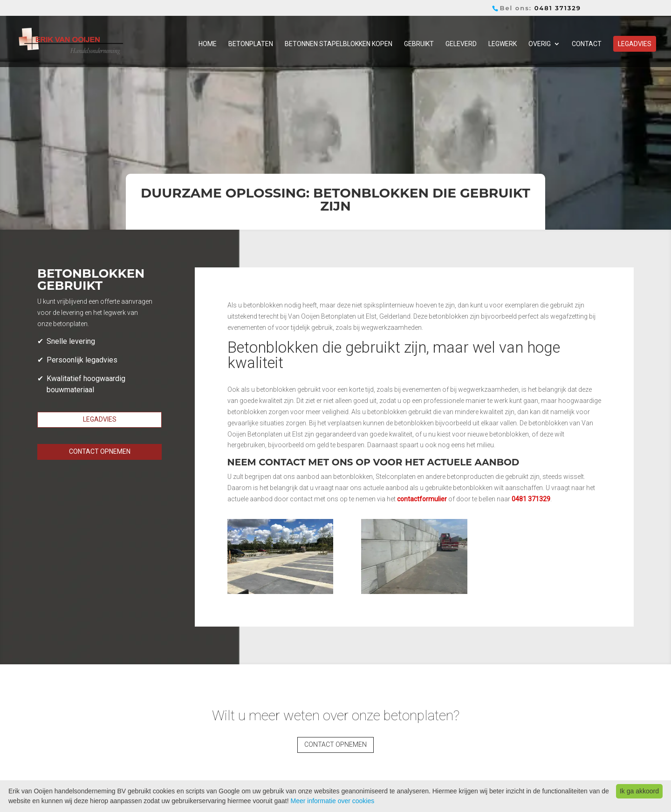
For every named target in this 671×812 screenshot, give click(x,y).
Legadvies (635, 44)
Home (208, 44)
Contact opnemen (100, 451)
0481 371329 (558, 8)
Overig (540, 44)
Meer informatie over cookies (332, 801)
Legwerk (503, 44)
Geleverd (461, 44)
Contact (587, 44)
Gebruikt (419, 44)
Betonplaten (251, 44)
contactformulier (422, 499)
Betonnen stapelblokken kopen (339, 44)
